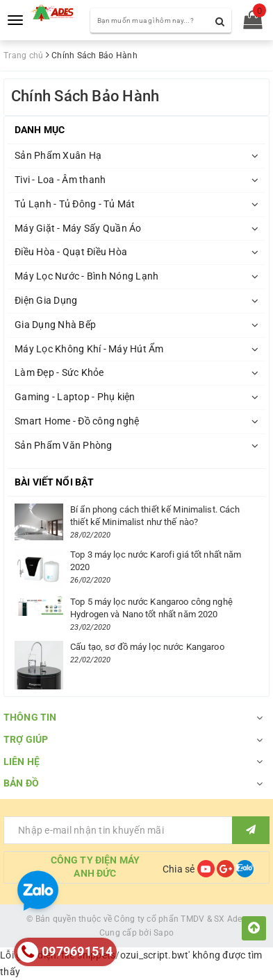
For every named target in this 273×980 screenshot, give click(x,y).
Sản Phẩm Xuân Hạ (58, 155)
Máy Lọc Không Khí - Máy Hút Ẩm (89, 349)
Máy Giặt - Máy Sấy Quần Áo (78, 228)
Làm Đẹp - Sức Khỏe (59, 372)
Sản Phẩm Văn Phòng (64, 445)
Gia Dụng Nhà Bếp (55, 325)
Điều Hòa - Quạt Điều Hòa (71, 252)
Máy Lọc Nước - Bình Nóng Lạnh (86, 276)
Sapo (164, 933)
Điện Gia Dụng (46, 300)
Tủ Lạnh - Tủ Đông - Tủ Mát (75, 204)
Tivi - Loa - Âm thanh (60, 180)
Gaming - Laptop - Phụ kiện (75, 397)
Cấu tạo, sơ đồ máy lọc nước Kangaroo (147, 647)
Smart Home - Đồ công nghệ (77, 421)
